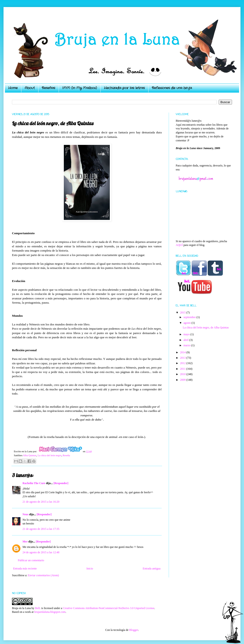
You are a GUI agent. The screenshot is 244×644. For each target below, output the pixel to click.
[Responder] (61, 483)
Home (13, 88)
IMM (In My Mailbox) (80, 88)
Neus (25, 514)
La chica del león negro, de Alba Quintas (206, 328)
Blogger (133, 630)
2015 (183, 313)
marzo (187, 345)
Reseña (66, 455)
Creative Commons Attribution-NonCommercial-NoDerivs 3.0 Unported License (109, 608)
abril (186, 340)
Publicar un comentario (31, 560)
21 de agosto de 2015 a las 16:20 (41, 502)
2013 (183, 358)
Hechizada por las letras (124, 88)
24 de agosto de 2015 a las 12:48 (41, 552)
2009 (183, 380)
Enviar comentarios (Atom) (43, 575)
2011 (183, 369)
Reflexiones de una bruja (172, 88)
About (30, 88)
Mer (25, 542)
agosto (187, 323)
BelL (38, 608)
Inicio (90, 569)
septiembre (190, 317)
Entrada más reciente (25, 569)
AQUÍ (179, 245)
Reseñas (48, 88)
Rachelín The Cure (34, 483)
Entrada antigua (152, 569)
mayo (187, 334)
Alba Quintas (30, 455)
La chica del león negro (49, 455)
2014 (183, 352)
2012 (183, 363)
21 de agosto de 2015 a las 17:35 (41, 529)
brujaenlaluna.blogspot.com (50, 612)
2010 (183, 374)
